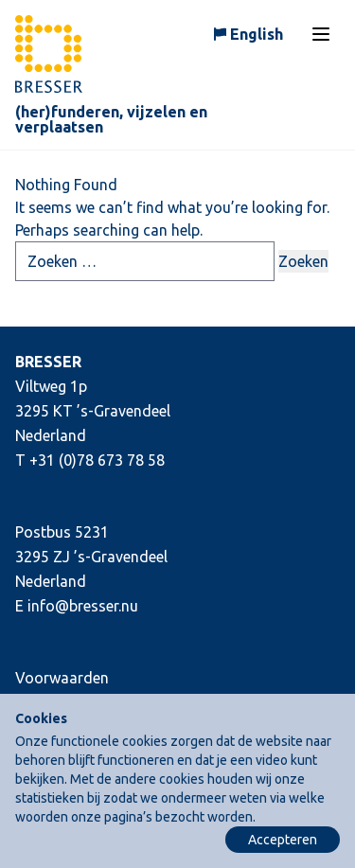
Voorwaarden (62, 678)
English (257, 34)
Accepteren (283, 840)
